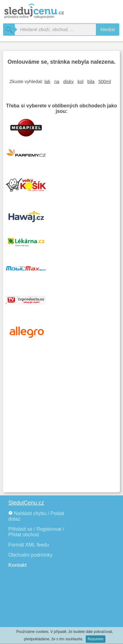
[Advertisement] (61, 425)
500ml (105, 81)
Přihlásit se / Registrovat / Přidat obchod (36, 532)
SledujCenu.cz (26, 503)
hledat (108, 29)
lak (47, 81)
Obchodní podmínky (30, 555)
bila (91, 81)
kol (81, 81)
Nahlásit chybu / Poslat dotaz (36, 516)
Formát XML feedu (29, 545)
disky (68, 81)
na (57, 81)
